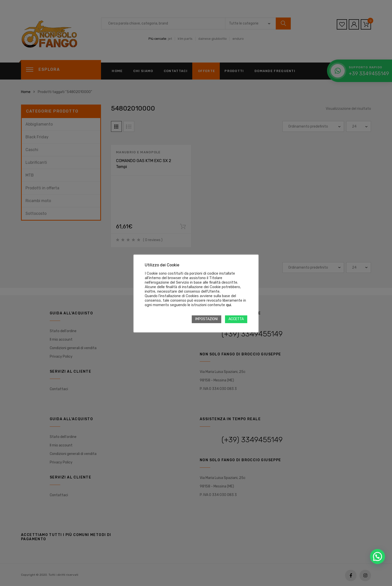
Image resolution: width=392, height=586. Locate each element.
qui (228, 305)
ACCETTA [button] (236, 319)
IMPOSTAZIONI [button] (206, 319)
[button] (377, 556)
